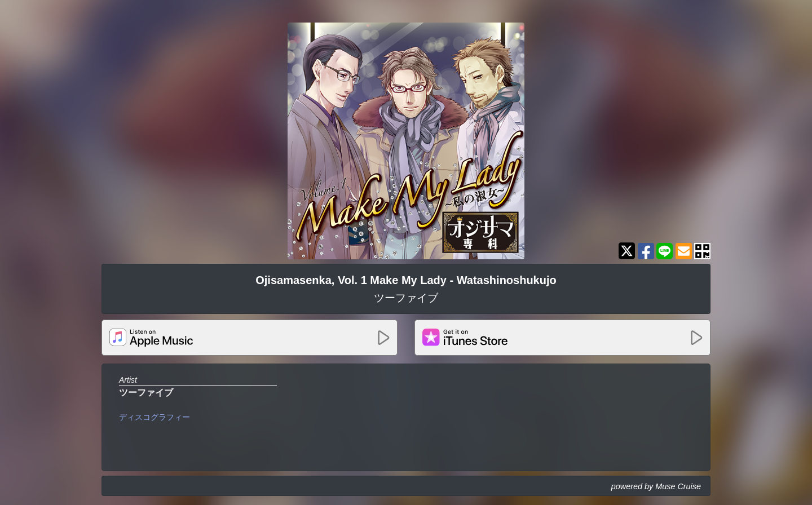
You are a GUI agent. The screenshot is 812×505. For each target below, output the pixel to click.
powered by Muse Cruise (656, 486)
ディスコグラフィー (155, 417)
